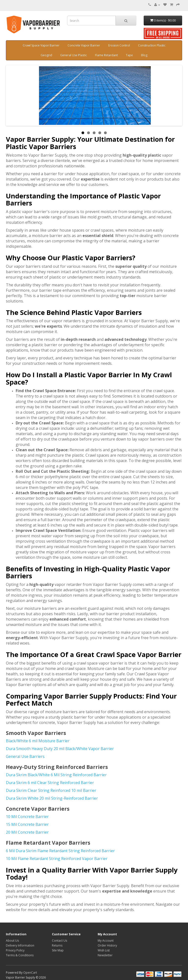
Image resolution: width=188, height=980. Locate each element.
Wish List (104, 950)
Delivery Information (20, 945)
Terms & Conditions (20, 955)
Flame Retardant (106, 55)
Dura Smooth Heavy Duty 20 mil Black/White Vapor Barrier (60, 749)
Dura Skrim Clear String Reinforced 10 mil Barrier (51, 790)
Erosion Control (119, 45)
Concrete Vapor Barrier (84, 45)
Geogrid (46, 55)
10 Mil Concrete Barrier (27, 817)
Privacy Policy (15, 950)
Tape (129, 55)
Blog (144, 55)
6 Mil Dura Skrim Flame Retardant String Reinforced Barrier (61, 851)
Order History (107, 945)
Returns (57, 945)
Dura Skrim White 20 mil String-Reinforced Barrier (52, 798)
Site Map (58, 950)
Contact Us (59, 941)
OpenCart (30, 973)
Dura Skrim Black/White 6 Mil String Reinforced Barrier (56, 775)
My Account (106, 941)
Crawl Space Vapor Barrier (41, 45)
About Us (12, 941)
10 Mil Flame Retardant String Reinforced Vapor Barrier (57, 859)
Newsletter (105, 955)
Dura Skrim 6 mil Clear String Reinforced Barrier (50, 783)
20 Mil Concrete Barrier (27, 832)
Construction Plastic (152, 45)
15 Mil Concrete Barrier (27, 824)
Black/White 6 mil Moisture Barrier (38, 741)
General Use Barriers (25, 756)
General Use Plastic (74, 55)
